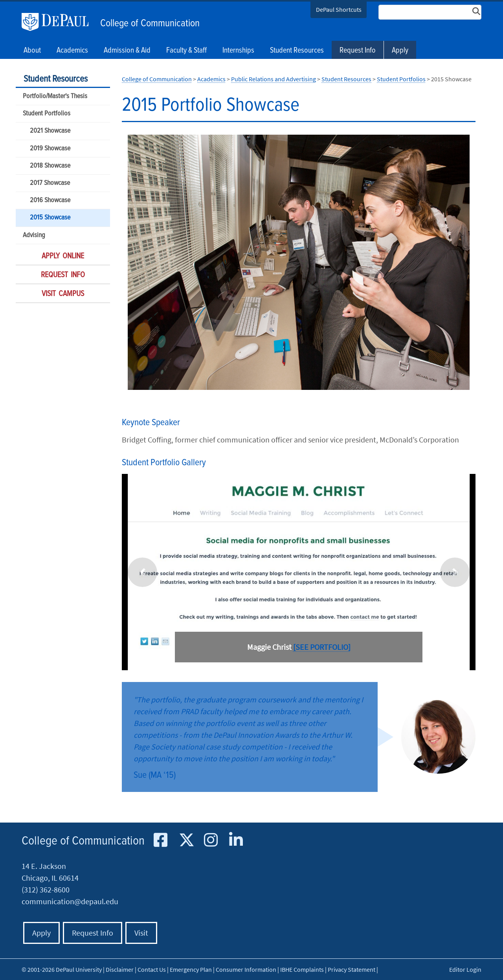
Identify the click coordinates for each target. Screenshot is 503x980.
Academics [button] (72, 51)
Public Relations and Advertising (274, 79)
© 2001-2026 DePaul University (62, 969)
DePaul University (59, 22)
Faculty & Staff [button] (186, 51)
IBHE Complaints (302, 969)
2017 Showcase (50, 183)
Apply (400, 51)
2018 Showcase (50, 166)
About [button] (32, 51)
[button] (142, 572)
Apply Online (63, 256)
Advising (34, 235)
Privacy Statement (352, 969)
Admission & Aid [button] (127, 51)
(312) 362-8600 (46, 889)
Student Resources (56, 79)
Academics (211, 79)
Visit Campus (63, 294)
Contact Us (152, 969)
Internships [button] (238, 51)
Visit (141, 933)
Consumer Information (246, 969)
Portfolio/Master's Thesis (55, 96)
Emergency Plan (191, 969)
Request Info (358, 51)
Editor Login (465, 969)
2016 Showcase (50, 200)
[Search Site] (430, 12)
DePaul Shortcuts (339, 9)
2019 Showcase (50, 149)
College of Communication (150, 24)
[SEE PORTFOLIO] (322, 647)
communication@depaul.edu (70, 901)
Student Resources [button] (297, 51)
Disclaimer (120, 969)
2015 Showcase (50, 218)
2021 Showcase (50, 131)
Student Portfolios (47, 114)
